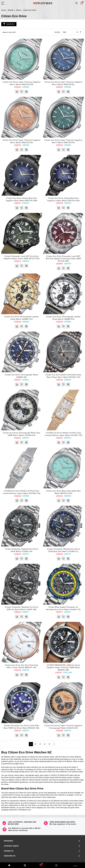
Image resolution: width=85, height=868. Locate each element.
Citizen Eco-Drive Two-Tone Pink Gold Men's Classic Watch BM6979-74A (22, 666)
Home (4, 10)
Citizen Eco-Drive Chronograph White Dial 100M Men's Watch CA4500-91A (22, 434)
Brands (11, 10)
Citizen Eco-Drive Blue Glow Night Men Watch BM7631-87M (63, 492)
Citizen (18, 10)
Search (77, 3)
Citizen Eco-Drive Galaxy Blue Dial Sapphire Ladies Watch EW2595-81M (63, 199)
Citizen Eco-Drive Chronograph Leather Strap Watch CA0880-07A (63, 318)
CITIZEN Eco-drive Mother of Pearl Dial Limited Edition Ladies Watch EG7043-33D (63, 434)
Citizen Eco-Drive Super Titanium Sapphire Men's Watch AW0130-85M (22, 83)
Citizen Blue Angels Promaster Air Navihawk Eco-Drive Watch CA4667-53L (63, 608)
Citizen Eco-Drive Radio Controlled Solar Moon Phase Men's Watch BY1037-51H (63, 376)
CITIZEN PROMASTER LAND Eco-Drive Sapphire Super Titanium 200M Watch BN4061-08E (63, 668)
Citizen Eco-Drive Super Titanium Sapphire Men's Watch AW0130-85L (63, 83)
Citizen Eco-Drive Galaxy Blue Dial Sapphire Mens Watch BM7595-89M (22, 199)
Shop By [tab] (10, 24)
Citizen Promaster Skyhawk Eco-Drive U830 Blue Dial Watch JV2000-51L (63, 550)
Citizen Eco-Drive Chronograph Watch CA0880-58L (22, 376)
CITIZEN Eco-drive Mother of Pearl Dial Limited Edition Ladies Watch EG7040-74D (22, 492)
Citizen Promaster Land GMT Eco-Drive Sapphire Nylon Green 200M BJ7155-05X (22, 257)
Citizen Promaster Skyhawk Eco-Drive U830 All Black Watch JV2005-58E (22, 608)
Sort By (57, 32)
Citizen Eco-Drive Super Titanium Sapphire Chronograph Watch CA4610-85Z (63, 727)
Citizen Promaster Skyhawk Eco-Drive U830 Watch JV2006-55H (22, 550)
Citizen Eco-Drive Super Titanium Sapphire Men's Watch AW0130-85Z (22, 141)
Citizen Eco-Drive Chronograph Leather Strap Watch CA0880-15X (22, 318)
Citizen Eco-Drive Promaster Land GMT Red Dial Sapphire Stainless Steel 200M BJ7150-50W (63, 259)
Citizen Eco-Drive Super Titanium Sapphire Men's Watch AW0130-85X (63, 141)
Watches (40, 752)
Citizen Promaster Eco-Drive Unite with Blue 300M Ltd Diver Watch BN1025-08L (22, 727)
